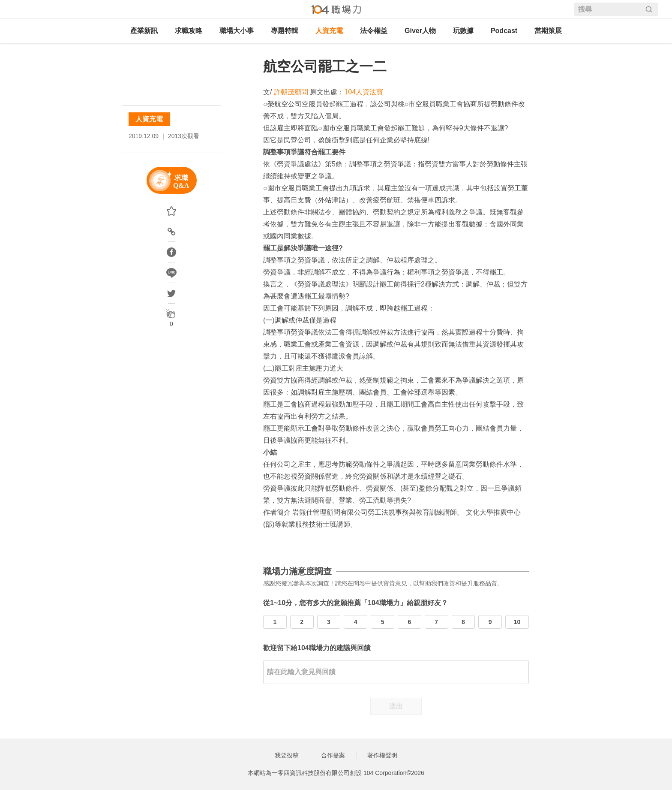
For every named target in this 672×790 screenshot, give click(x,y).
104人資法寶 (364, 92)
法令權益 (374, 31)
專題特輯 (285, 31)
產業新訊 (144, 31)
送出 (396, 706)
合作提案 (333, 755)
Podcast (504, 31)
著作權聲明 (382, 755)
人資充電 (329, 31)
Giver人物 (420, 31)
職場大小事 (237, 31)
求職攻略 (189, 31)
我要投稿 (287, 755)
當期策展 (548, 31)
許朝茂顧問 (291, 92)
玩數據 (463, 31)
